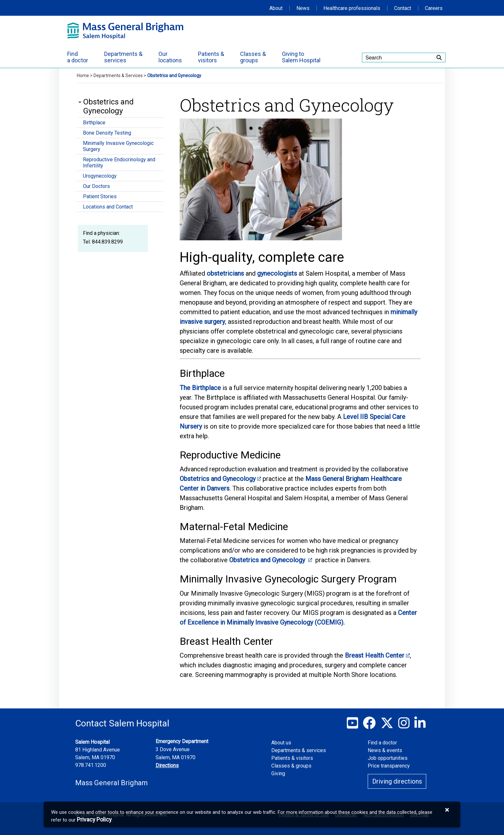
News (303, 8)
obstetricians (225, 273)
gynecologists (277, 273)
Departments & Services (118, 76)
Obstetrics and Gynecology (218, 479)
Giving (278, 773)
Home (83, 76)
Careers (434, 8)
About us (281, 743)
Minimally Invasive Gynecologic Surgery (118, 146)
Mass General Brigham (112, 783)
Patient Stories (100, 196)
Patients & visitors (292, 758)
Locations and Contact (108, 207)
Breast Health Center (375, 655)
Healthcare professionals (352, 8)
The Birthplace (200, 388)
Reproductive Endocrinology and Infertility (119, 163)
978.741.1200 (91, 765)
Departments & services (299, 750)
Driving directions (397, 781)
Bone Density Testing (107, 133)
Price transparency (389, 766)
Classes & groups (291, 766)
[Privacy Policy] (94, 820)
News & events (385, 750)
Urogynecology (100, 176)
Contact (403, 8)
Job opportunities (388, 758)
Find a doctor (382, 743)
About (276, 8)
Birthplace (94, 123)
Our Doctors (96, 186)
